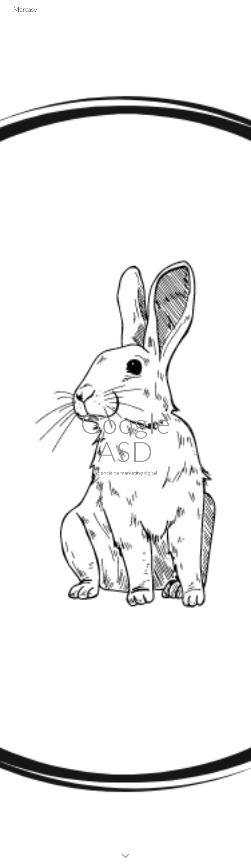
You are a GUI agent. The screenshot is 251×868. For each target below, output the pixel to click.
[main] (125, 443)
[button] (125, 856)
